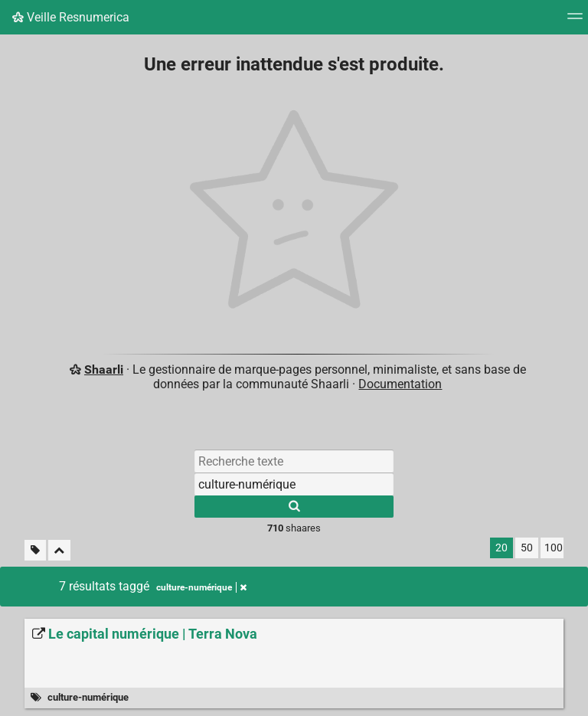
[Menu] (575, 21)
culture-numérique (88, 697)
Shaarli (104, 369)
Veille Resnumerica (71, 17)
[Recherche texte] (294, 461)
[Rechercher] (294, 507)
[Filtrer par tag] (294, 484)
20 (501, 548)
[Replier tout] (59, 550)
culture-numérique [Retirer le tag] (201, 587)
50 (527, 548)
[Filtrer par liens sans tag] (35, 550)
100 (554, 548)
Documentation (400, 384)
